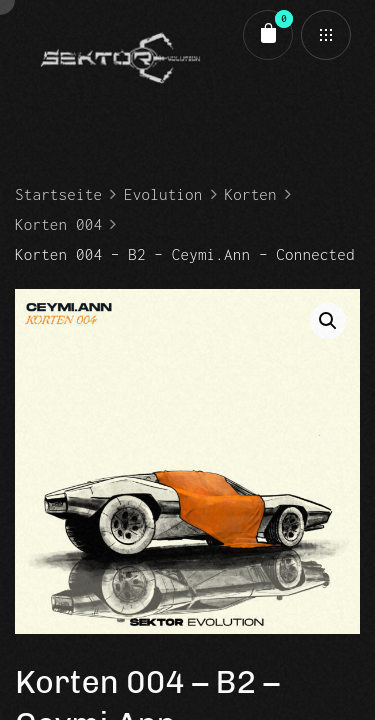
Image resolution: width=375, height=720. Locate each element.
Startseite (58, 194)
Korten (251, 194)
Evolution (163, 194)
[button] (328, 321)
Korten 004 (58, 224)
